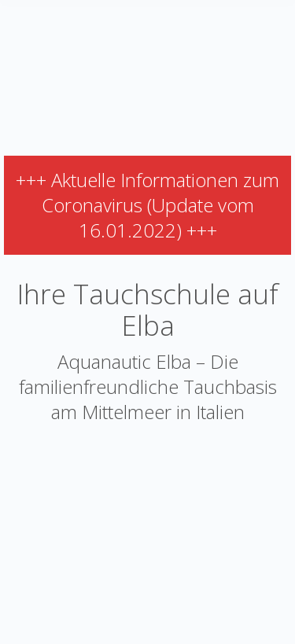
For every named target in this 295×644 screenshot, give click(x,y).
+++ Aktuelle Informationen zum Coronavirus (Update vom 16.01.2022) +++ (147, 205)
